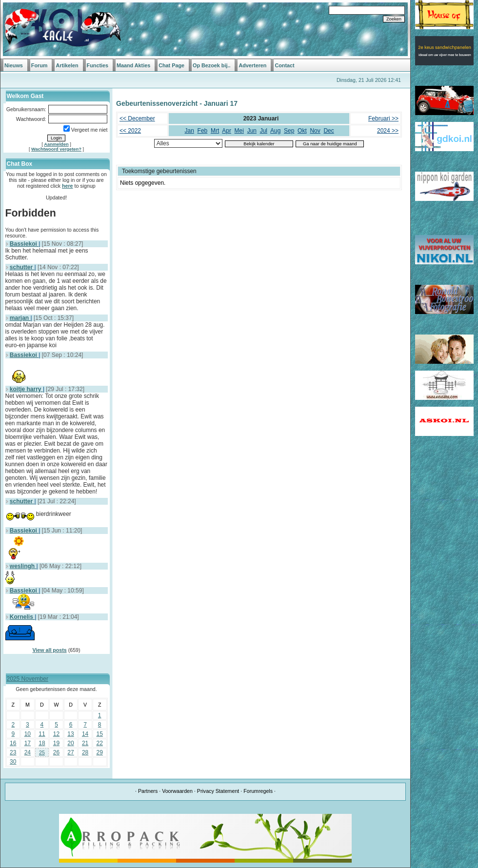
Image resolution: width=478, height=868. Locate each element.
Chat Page (171, 65)
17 (28, 743)
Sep (289, 131)
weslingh (23, 566)
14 (85, 734)
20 (70, 743)
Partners (148, 791)
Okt (302, 131)
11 (42, 734)
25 (42, 752)
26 (56, 752)
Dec (329, 131)
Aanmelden (56, 144)
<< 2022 (130, 131)
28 (85, 752)
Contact (284, 65)
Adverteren (252, 65)
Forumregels (258, 791)
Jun (252, 131)
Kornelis (22, 617)
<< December (137, 118)
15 (100, 734)
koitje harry (26, 389)
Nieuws (14, 65)
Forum (40, 65)
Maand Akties (133, 65)
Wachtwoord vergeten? (56, 149)
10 (28, 734)
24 (28, 752)
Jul (264, 131)
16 (13, 743)
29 (100, 752)
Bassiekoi (24, 244)
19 (56, 743)
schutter (22, 267)
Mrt (215, 131)
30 (13, 762)
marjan (20, 318)
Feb (203, 131)
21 (85, 743)
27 (70, 752)
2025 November (28, 679)
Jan (189, 131)
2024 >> (388, 131)
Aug (275, 131)
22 (100, 743)
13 (70, 734)
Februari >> (383, 118)
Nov (315, 131)
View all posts (49, 650)
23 (13, 752)
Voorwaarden (177, 791)
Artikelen (67, 65)
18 (42, 743)
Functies (98, 65)
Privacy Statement (218, 791)
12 (56, 734)
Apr (227, 131)
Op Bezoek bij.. (211, 65)
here (68, 186)
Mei (239, 131)
